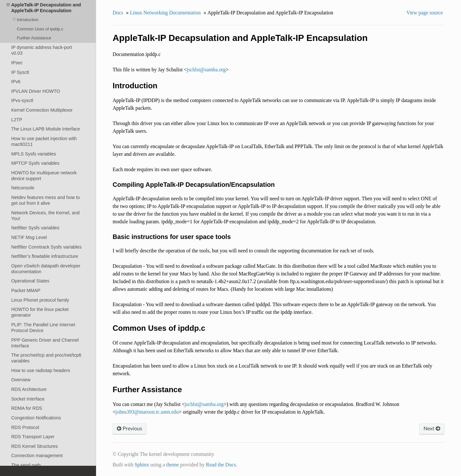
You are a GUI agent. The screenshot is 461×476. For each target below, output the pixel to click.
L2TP (17, 120)
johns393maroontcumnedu (147, 412)
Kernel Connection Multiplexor (42, 110)
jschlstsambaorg (206, 70)
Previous (129, 429)
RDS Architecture (29, 389)
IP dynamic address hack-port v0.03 (42, 50)
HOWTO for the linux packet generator (40, 312)
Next (432, 429)
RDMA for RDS (27, 408)
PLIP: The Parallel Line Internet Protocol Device (43, 328)
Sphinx (142, 465)
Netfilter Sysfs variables (35, 228)
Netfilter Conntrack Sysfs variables (46, 247)
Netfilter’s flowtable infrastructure (45, 256)
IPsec (17, 63)
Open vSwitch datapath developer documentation (46, 269)
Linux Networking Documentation (165, 13)
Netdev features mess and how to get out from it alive (45, 200)
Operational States (30, 281)
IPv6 (16, 82)
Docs (118, 13)
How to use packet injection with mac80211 (44, 141)
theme (172, 465)
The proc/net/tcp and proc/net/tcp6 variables (46, 358)
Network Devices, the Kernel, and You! (45, 216)
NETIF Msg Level (29, 237)
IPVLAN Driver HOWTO (36, 91)
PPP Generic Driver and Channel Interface (45, 343)
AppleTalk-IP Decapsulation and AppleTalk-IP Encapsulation (44, 8)
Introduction (26, 20)
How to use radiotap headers (41, 370)
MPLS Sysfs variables (34, 154)
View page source (425, 13)
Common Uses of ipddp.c (40, 29)
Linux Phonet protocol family (40, 300)
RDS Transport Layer (33, 437)
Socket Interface (28, 399)
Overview (21, 380)
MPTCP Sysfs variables (35, 163)
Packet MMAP (26, 290)
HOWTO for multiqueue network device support (44, 176)
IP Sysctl (20, 72)
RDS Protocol (25, 427)
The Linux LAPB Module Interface (46, 129)
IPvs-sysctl (22, 100)
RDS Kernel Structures (35, 446)
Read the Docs (221, 465)
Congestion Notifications (36, 418)
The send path (26, 465)
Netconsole (23, 188)
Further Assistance (34, 38)
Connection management (37, 456)
